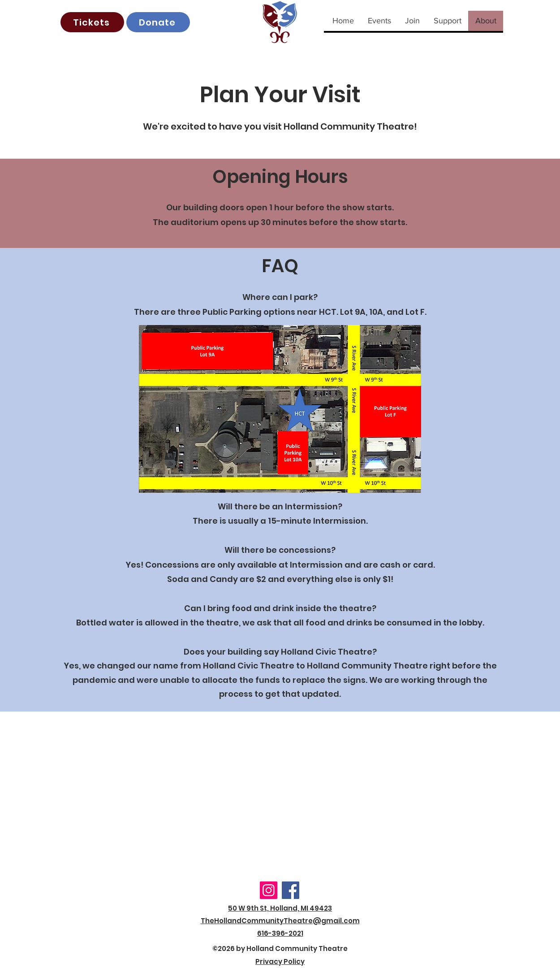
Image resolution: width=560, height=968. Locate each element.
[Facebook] (291, 890)
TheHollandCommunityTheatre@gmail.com (280, 921)
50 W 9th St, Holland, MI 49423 (280, 908)
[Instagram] (269, 890)
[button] (379, 21)
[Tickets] (92, 22)
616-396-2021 (280, 933)
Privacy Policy (280, 961)
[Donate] (158, 22)
